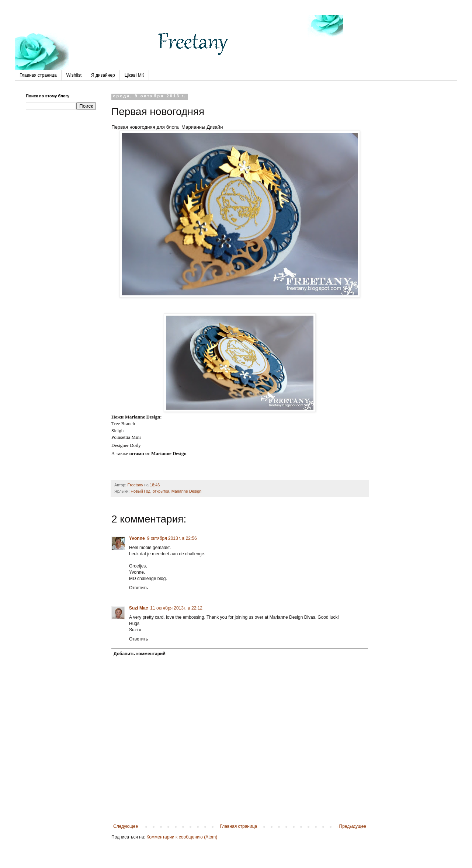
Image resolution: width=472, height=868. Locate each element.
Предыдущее (353, 826)
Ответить (138, 588)
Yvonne (137, 538)
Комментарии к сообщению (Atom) (182, 837)
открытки (161, 491)
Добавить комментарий (140, 654)
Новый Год (140, 491)
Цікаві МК (134, 75)
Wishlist (74, 75)
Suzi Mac (138, 608)
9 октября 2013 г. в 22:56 (172, 538)
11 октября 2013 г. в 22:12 (176, 608)
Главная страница (38, 75)
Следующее (126, 826)
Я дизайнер (103, 75)
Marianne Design (187, 491)
